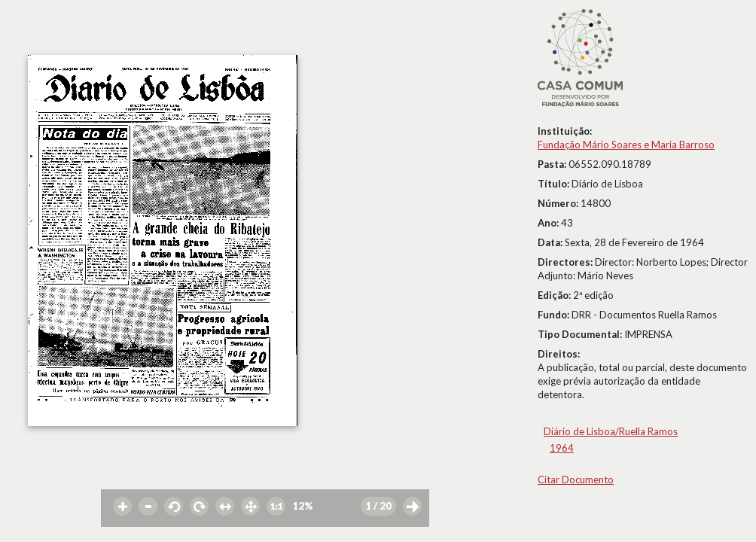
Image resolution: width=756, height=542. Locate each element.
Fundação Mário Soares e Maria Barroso (626, 145)
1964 (562, 448)
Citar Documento (576, 480)
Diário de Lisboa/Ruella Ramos (611, 431)
